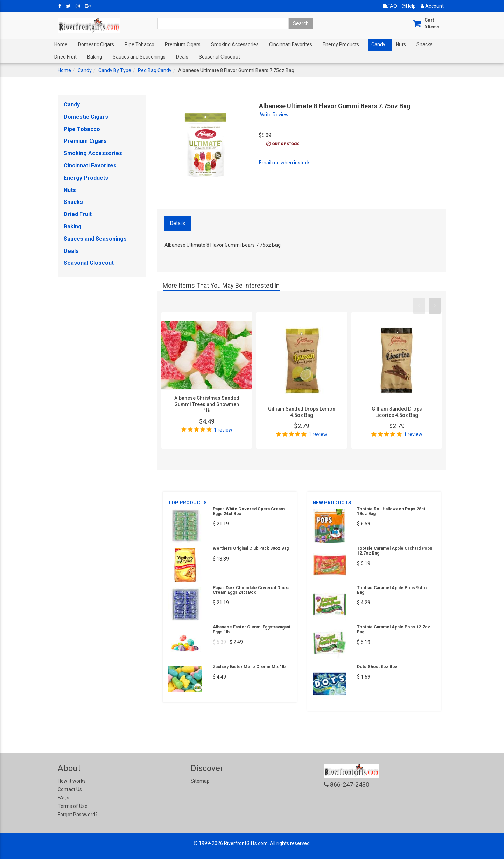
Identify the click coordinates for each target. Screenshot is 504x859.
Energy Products (341, 44)
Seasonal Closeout (219, 57)
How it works (72, 781)
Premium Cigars (183, 44)
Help (409, 6)
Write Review (274, 115)
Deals (182, 57)
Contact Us (70, 789)
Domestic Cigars (96, 44)
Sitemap (200, 781)
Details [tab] (178, 223)
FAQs (64, 798)
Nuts (401, 44)
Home (61, 44)
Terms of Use (73, 806)
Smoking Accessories (235, 44)
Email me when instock (284, 163)
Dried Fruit (65, 57)
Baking (95, 57)
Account (432, 6)
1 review (223, 430)
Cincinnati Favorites (291, 44)
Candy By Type (115, 70)
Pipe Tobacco (139, 44)
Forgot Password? (78, 815)
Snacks (425, 44)
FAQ (390, 6)
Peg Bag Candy (155, 70)
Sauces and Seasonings (139, 57)
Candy (378, 44)
